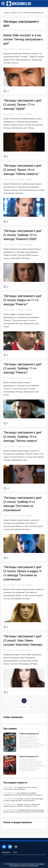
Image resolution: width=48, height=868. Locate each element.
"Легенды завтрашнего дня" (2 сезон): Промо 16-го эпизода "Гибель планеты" (23, 170)
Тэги (15, 852)
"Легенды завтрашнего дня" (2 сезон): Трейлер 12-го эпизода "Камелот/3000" (23, 235)
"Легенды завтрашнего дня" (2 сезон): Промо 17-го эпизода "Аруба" (23, 105)
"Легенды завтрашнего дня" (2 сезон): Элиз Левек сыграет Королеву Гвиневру (23, 640)
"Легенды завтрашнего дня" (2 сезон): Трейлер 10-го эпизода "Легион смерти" (23, 437)
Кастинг (29, 49)
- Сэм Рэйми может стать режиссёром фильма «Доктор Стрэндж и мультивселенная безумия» (24, 811)
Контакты (6, 852)
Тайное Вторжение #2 (29, 734)
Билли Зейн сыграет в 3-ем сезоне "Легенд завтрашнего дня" (23, 39)
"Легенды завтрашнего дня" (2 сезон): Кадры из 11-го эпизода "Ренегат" (23, 300)
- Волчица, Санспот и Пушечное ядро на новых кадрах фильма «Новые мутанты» (23, 800)
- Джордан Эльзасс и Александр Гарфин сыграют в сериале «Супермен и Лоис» (22, 805)
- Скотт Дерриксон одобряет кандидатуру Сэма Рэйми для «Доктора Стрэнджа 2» (23, 794)
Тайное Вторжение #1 (29, 756)
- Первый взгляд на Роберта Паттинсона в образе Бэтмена (20, 788)
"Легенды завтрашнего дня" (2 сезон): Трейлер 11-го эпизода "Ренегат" (23, 368)
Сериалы (29, 114)
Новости (21, 49)
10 (30, 707)
